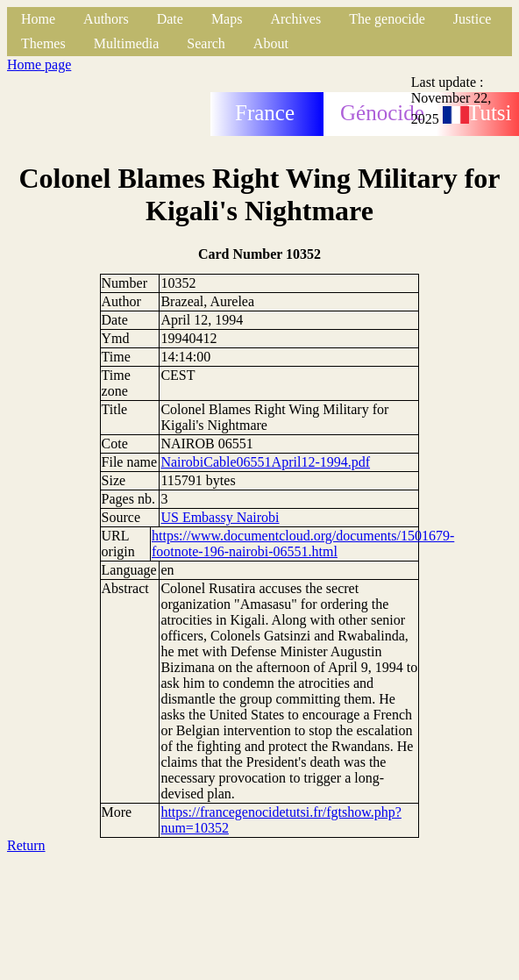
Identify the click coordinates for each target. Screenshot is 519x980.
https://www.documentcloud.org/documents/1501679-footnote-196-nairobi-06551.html (303, 544)
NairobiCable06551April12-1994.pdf (265, 462)
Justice (473, 19)
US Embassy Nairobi (220, 517)
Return (26, 845)
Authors (106, 19)
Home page (39, 64)
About (271, 43)
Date (170, 19)
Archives (295, 19)
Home (38, 19)
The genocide (387, 19)
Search (206, 43)
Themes (43, 43)
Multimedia (127, 43)
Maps (227, 19)
